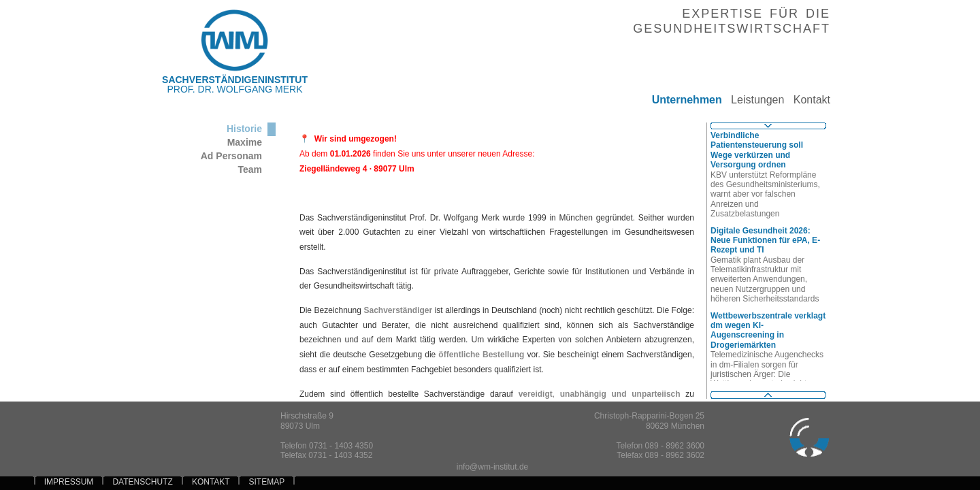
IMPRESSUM (69, 482)
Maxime (245, 142)
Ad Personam (231, 156)
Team (250, 169)
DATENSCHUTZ (142, 482)
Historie (244, 129)
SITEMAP (267, 482)
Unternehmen (682, 100)
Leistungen (753, 100)
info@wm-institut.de (493, 467)
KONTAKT (211, 482)
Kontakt (807, 100)
